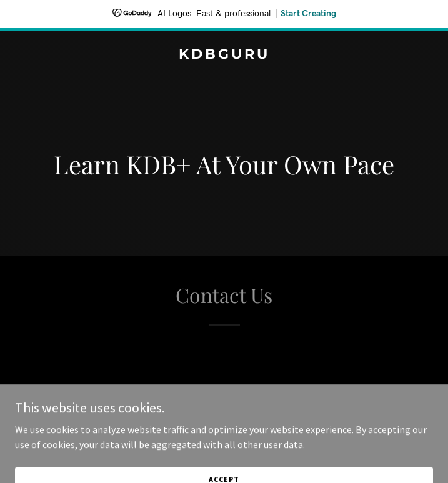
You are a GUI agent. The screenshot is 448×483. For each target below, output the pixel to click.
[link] (224, 55)
